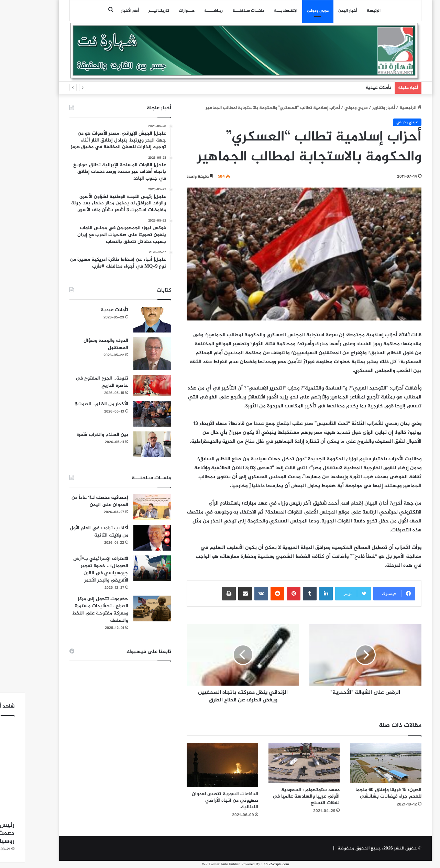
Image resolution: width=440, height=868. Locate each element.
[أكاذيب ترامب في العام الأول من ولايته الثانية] (127, 538)
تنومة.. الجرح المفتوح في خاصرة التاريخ (76, 382)
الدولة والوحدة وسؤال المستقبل (80, 344)
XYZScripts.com (251, 864)
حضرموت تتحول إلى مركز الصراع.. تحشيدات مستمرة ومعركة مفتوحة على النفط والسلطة (75, 610)
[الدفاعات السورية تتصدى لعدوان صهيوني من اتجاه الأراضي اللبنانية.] (197, 765)
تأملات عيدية (353, 88)
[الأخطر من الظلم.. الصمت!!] (127, 414)
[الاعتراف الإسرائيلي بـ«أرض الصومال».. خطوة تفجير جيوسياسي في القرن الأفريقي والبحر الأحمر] (127, 568)
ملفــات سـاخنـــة (223, 11)
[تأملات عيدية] (127, 320)
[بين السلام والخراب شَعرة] (127, 444)
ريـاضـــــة (188, 11)
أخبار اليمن (322, 11)
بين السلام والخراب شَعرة (77, 435)
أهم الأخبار (104, 11)
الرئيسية (385, 108)
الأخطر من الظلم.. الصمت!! (76, 404)
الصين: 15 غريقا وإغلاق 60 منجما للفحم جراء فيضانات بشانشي (363, 793)
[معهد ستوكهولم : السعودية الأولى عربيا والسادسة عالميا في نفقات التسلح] (279, 763)
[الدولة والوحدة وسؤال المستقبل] (127, 354)
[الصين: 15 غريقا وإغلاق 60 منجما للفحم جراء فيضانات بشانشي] (360, 763)
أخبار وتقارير (358, 108)
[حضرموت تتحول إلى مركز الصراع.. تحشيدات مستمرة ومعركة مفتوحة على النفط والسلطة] (127, 608)
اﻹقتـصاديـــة (260, 11)
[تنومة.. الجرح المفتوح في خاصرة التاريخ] (127, 386)
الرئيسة (348, 11)
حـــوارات (161, 11)
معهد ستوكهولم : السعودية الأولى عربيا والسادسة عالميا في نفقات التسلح (281, 796)
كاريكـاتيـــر (133, 11)
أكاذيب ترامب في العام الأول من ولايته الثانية (74, 532)
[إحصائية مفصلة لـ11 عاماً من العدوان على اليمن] (127, 507)
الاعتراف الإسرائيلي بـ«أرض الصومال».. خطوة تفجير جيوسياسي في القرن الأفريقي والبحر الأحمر (75, 570)
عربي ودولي (292, 11)
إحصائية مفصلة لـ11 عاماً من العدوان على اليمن (74, 501)
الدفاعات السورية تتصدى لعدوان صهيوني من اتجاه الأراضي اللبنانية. (200, 801)
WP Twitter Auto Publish (196, 864)
